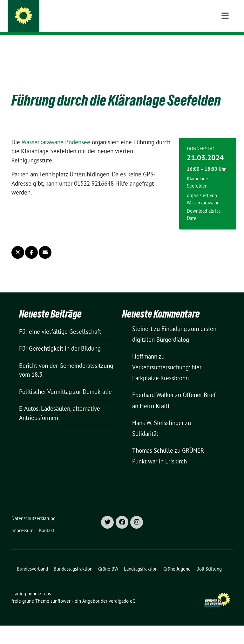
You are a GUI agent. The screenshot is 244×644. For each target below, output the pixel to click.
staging (48, 13)
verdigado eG (122, 591)
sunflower (61, 591)
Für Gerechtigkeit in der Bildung (60, 339)
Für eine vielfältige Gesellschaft (60, 322)
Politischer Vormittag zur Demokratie (65, 382)
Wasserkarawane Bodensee (56, 132)
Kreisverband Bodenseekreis (77, 22)
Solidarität (145, 424)
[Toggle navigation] (225, 45)
